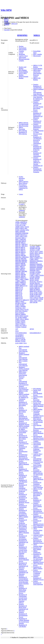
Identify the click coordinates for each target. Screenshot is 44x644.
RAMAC (22, 313)
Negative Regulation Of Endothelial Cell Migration (23, 572)
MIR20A (18, 265)
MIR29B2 (24, 271)
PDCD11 (37, 283)
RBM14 (38, 290)
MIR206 (23, 263)
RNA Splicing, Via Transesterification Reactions (38, 428)
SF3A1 (32, 293)
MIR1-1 (24, 238)
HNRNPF (22, 232)
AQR (39, 248)
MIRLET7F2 (19, 298)
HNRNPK (39, 267)
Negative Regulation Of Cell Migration (37, 86)
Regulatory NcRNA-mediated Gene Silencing (24, 369)
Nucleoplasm (23, 48)
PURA (32, 286)
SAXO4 (26, 316)
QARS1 (40, 286)
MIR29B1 (18, 271)
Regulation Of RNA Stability (23, 525)
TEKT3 (23, 322)
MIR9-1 (19, 281)
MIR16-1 (23, 252)
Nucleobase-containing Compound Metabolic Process (38, 413)
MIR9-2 (24, 281)
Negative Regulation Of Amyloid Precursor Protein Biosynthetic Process (38, 106)
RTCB (40, 291)
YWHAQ (24, 327)
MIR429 (18, 278)
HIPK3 (17, 232)
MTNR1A (18, 303)
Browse (6, 20)
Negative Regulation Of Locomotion (23, 494)
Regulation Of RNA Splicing (23, 133)
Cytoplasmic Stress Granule (37, 464)
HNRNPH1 (22, 35)
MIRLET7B (19, 290)
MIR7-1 (18, 279)
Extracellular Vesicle (22, 433)
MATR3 (37, 279)
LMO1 (17, 236)
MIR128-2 (25, 244)
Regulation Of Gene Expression (24, 443)
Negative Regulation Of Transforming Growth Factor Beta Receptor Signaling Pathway (23, 550)
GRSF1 (36, 259)
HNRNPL (32, 269)
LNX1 (25, 236)
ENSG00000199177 (35, 333)
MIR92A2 (18, 284)
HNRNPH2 (40, 266)
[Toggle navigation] (1, 16)
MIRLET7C (19, 292)
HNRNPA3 (33, 264)
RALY (17, 313)
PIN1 (20, 311)
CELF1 (37, 251)
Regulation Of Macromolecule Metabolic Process (24, 458)
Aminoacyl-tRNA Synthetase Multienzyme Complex (38, 450)
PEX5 (17, 311)
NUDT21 (40, 282)
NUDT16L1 (19, 308)
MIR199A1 (19, 257)
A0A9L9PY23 (19, 336)
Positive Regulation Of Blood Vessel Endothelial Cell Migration (38, 115)
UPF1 (37, 299)
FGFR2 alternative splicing (22, 178)
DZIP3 (17, 228)
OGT (24, 308)
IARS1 (38, 271)
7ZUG (25, 343)
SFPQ (40, 294)
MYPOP (24, 303)
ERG (26, 228)
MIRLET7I (26, 300)
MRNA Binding (38, 409)
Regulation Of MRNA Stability (23, 516)
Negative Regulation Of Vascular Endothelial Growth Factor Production (23, 487)
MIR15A (23, 251)
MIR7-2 (22, 279)
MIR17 (23, 254)
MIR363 (23, 276)
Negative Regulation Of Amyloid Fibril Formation (37, 170)
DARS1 (32, 253)
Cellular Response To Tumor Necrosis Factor (38, 132)
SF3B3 (32, 294)
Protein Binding (23, 72)
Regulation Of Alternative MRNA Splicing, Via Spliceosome (38, 557)
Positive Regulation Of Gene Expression (38, 583)
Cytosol (21, 53)
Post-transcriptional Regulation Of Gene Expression (24, 382)
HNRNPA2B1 (34, 263)
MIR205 (18, 263)
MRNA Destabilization (23, 451)
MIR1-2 (18, 240)
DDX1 (36, 253)
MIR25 (17, 270)
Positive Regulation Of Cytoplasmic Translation (37, 572)
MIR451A (23, 278)
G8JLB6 (23, 340)
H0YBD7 (18, 341)
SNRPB (24, 317)
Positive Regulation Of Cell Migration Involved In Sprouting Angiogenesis (37, 139)
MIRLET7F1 (19, 297)
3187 (17, 329)
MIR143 (18, 249)
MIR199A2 (25, 257)
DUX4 (27, 227)
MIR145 (23, 249)
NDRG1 (18, 306)
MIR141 (23, 247)
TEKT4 (17, 324)
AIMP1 (38, 247)
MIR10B (18, 243)
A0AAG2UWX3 (20, 338)
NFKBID (23, 306)
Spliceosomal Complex (23, 50)
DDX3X (32, 255)
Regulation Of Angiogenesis (23, 529)
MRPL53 (18, 302)
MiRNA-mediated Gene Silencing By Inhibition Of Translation (38, 98)
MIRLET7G (19, 300)
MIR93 (24, 284)
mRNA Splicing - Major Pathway (24, 182)
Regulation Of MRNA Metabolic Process (24, 533)
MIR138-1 (18, 246)
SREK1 (27, 319)
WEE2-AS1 (19, 325)
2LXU (17, 343)
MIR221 (18, 268)
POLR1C (25, 311)
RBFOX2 (18, 314)
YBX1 (32, 301)
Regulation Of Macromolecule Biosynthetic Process (23, 438)
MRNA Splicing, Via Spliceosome (24, 123)
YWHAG (18, 327)
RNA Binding (23, 70)
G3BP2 (32, 259)
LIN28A (41, 275)
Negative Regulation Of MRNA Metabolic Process (38, 479)
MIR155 (18, 251)
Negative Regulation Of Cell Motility (23, 475)
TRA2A (36, 298)
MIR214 (22, 267)
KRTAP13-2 (24, 235)
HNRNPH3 (19, 233)
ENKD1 (22, 228)
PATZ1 (22, 310)
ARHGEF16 (24, 222)
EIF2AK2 (37, 256)
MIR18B (23, 255)
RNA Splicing (23, 131)
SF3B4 (20, 317)
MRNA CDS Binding (37, 79)
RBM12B (32, 290)
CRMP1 (18, 227)
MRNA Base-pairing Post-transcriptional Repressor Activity (37, 73)
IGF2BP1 (32, 272)
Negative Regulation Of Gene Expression (24, 388)
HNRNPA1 (40, 261)
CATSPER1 (23, 224)
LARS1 (37, 275)
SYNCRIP (37, 296)
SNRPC (18, 319)
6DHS (21, 343)
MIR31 (37, 35)
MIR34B (23, 275)
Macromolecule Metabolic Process (38, 437)
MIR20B (23, 265)
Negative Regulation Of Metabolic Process (24, 423)
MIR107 (24, 241)
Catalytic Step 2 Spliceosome (23, 57)
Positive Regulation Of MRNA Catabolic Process (24, 470)
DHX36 (32, 256)
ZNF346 (35, 302)
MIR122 (23, 243)
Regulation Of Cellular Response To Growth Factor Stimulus (24, 621)
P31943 (23, 341)
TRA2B (41, 298)
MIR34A (18, 275)
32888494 (22, 211)
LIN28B (32, 277)
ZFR (31, 302)
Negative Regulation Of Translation (23, 447)
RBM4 (32, 291)
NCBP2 (22, 305)
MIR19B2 (18, 260)
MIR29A (22, 270)
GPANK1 (23, 230)
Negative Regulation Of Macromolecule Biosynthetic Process (23, 404)
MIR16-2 (18, 254)
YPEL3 (24, 325)
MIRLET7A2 (19, 287)
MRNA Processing (22, 128)
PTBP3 (36, 285)
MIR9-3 (18, 282)
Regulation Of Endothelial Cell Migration (23, 542)
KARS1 (38, 274)
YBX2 (36, 301)
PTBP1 (32, 285)
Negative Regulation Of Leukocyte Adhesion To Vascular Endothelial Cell (38, 162)
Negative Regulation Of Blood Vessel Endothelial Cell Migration (23, 607)
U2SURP (32, 299)
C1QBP (38, 250)
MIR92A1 (23, 282)
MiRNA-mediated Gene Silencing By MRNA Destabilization (24, 428)
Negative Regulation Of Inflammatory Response (37, 127)
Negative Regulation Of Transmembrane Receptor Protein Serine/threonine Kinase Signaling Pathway (24, 580)
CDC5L (32, 251)
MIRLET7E (19, 295)
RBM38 (23, 314)
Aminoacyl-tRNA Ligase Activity (38, 536)
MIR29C (18, 273)
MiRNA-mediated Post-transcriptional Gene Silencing (38, 92)
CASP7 (17, 224)
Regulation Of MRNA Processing (37, 468)
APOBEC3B (33, 248)
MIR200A (24, 260)
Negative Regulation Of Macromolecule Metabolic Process (24, 417)
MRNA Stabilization (37, 552)
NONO (37, 280)
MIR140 (18, 247)
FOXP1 (17, 230)
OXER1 (18, 310)
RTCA (36, 291)
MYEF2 (32, 280)
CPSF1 (41, 251)
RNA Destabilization (23, 454)
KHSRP (18, 235)
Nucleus (21, 46)
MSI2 (22, 302)
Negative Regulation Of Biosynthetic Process (23, 411)
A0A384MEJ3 (19, 335)
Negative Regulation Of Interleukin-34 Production (37, 147)
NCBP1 (17, 305)
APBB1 (17, 222)
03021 (17, 331)
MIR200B (18, 262)
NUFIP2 (32, 283)
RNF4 (22, 316)
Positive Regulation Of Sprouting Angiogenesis (37, 154)
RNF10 (17, 316)
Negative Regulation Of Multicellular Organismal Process (23, 590)
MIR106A (23, 240)
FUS (41, 258)
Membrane (22, 54)
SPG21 (22, 319)
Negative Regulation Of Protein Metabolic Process (24, 559)
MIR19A (18, 259)
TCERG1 (18, 322)
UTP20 (41, 299)
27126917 (22, 204)
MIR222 (23, 268)
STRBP (32, 296)
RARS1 (32, 288)
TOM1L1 (23, 324)
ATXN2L (32, 250)
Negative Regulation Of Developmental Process (23, 615)
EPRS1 (32, 258)
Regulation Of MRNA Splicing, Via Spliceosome (38, 473)
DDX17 (22, 227)
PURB (36, 286)
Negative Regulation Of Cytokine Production (23, 521)
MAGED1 (18, 238)
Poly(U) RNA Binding (23, 74)
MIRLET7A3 (19, 289)
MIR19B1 (24, 259)
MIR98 (17, 286)
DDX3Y (37, 255)
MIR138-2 (25, 246)
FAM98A (37, 258)
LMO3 (21, 236)
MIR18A (18, 255)
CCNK (24, 225)
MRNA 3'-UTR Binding (38, 66)
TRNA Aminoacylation (38, 545)
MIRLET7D (19, 294)
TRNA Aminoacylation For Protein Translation (38, 531)
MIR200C (24, 262)
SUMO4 (23, 321)
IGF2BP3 (32, 274)
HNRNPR (33, 271)
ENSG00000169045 (21, 333)
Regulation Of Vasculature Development (23, 537)
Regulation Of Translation (23, 498)
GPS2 (27, 230)
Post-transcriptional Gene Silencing (23, 364)
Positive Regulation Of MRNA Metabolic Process (24, 463)
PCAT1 (27, 310)
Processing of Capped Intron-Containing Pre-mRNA (23, 187)
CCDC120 (18, 225)
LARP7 (32, 275)
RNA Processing (24, 126)
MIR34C (18, 276)
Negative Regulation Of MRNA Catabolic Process (38, 517)
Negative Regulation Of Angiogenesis (23, 506)
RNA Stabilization (38, 525)
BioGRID (7, 30)
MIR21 (17, 267)
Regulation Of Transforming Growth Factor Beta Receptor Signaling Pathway (23, 599)
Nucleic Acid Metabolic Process (38, 404)
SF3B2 (40, 293)
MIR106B (18, 241)
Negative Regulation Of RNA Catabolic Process (38, 506)
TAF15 (32, 298)
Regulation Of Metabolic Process (24, 502)
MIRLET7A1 (24, 286)
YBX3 (39, 301)
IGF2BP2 (38, 272)
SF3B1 (36, 293)
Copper (21, 194)
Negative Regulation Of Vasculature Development (23, 511)
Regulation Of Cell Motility (23, 626)
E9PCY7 (18, 340)
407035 (32, 329)
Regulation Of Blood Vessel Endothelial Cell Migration (23, 565)
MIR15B (18, 252)
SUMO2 (18, 321)
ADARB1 (33, 247)
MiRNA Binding (38, 527)
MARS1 (32, 279)
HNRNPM (25, 233)
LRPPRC (37, 277)
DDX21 (41, 253)
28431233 (14, 24)
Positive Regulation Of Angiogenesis (37, 121)
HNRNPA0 (33, 261)
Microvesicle (37, 56)
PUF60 (41, 285)
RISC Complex (38, 54)
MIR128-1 (18, 244)
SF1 (16, 317)
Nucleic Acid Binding (23, 68)
